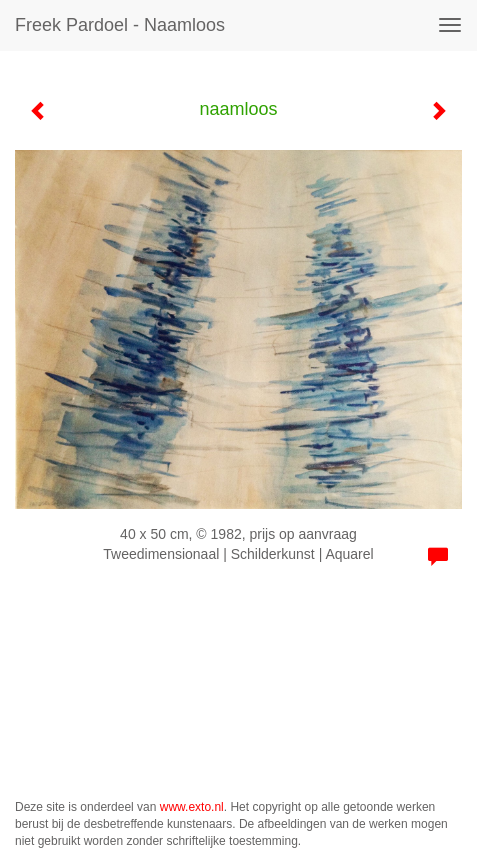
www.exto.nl (192, 807)
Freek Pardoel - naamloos (120, 25)
